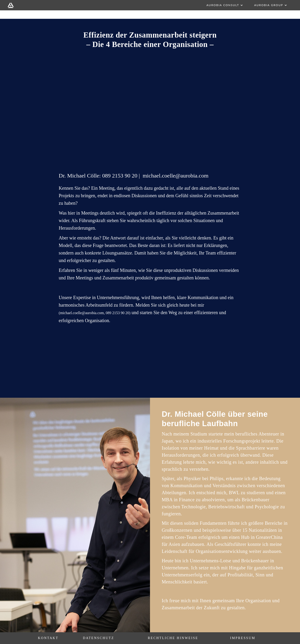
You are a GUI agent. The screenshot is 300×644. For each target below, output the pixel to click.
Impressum (243, 638)
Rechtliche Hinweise (173, 638)
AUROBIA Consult (223, 5)
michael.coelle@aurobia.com (176, 176)
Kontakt (48, 638)
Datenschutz (99, 638)
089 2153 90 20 (120, 176)
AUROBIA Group (269, 5)
